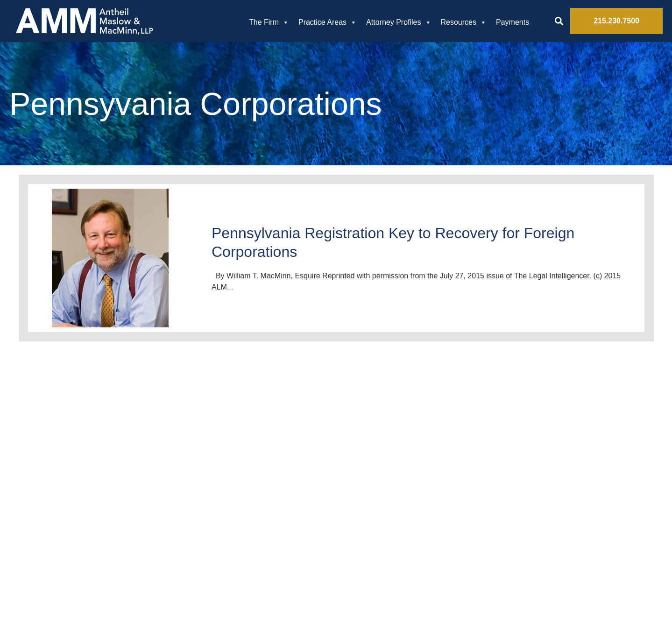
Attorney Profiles (399, 22)
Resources (464, 22)
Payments (513, 22)
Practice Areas (328, 22)
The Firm (269, 22)
